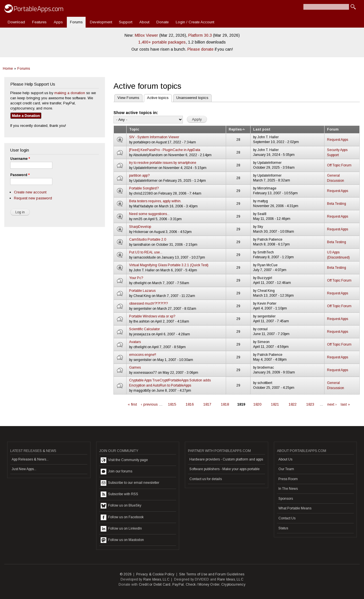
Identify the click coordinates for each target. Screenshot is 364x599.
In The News (288, 489)
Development (101, 22)
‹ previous (149, 404)
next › (332, 404)
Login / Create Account (195, 22)
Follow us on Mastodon (122, 540)
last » (345, 404)
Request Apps (338, 140)
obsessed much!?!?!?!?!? (148, 303)
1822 (293, 404)
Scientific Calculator (144, 329)
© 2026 (126, 574)
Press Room (288, 479)
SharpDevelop (140, 227)
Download (16, 22)
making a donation (70, 93)
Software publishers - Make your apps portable (225, 469)
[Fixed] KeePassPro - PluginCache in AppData (165, 150)
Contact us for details (206, 479)
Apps (58, 22)
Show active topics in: (136, 113)
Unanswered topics (192, 98)
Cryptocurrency (233, 584)
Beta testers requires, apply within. (155, 201)
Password (20, 175)
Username (20, 159)
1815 (172, 404)
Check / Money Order (203, 584)
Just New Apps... (24, 469)
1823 (310, 404)
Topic (134, 129)
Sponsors (286, 499)
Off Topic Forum (339, 165)
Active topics (156, 97)
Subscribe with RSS (119, 494)
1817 (207, 404)
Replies (237, 129)
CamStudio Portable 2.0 (148, 239)
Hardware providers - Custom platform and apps (226, 459)
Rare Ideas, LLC (156, 579)
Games (135, 367)
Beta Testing (337, 204)
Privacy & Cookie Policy (155, 574)
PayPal (178, 584)
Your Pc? (136, 278)
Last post (262, 129)
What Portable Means (295, 508)
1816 (190, 404)
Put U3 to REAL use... (146, 252)
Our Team (286, 469)
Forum (333, 129)
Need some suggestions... (149, 214)
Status (283, 528)
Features (39, 22)
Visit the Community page (124, 460)
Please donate (200, 49)
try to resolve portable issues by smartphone (163, 163)
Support (126, 22)
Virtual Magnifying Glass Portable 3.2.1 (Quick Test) (169, 265)
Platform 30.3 (200, 35)
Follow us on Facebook (122, 517)
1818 (225, 404)
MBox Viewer (146, 35)
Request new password (33, 198)
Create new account (30, 192)
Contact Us (287, 518)
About (144, 22)
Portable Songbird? (144, 188)
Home (8, 68)
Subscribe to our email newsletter (130, 483)
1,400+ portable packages (162, 42)
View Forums (128, 98)
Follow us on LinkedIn (121, 529)
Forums (76, 22)
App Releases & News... (30, 459)
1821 (275, 404)
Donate (163, 22)
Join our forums (116, 472)
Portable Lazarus (142, 291)
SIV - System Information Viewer (154, 137)
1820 (257, 404)
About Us (285, 459)
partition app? (139, 175)
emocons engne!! (143, 355)
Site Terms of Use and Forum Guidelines (212, 574)
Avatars (135, 342)
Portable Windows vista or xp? (152, 316)
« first (132, 404)
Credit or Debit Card (155, 584)
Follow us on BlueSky (121, 506)
